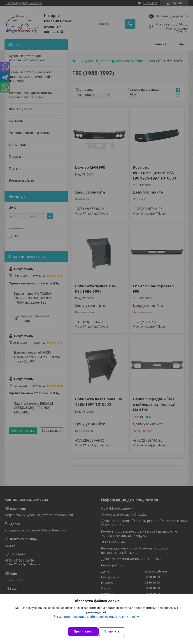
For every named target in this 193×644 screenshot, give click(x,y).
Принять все (83, 631)
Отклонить (112, 631)
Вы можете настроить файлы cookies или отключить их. (95, 617)
